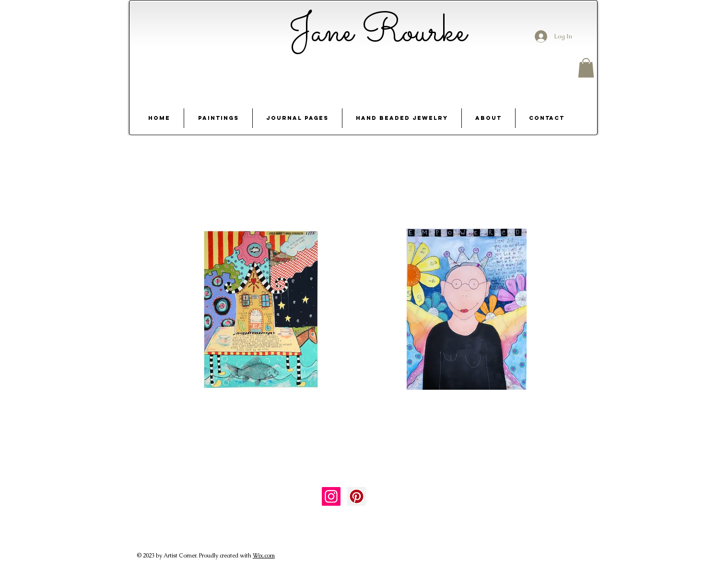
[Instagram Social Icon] (331, 496)
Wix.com (264, 556)
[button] (586, 68)
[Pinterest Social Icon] (357, 496)
